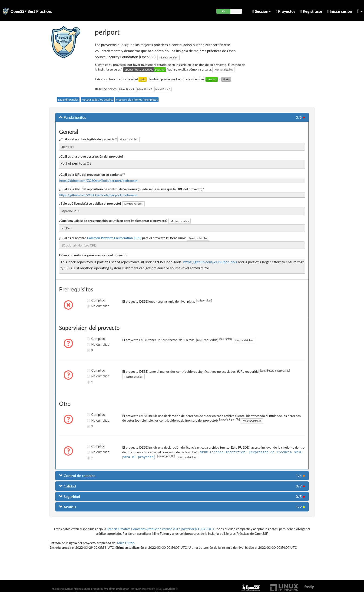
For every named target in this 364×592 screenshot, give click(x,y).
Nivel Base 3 (163, 89)
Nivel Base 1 (127, 89)
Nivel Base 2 (145, 89)
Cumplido (92, 300)
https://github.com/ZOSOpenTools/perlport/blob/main (98, 181)
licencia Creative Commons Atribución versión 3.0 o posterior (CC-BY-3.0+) (160, 529)
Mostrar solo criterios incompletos (137, 100)
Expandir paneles (68, 100)
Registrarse (311, 11)
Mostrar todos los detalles (97, 100)
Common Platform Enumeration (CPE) (114, 238)
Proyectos (286, 11)
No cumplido (92, 306)
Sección (261, 11)
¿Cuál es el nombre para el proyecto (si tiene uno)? (123, 238)
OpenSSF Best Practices (31, 11)
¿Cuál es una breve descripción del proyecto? (91, 156)
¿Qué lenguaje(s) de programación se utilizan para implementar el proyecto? (113, 221)
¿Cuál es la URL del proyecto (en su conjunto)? (92, 174)
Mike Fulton (126, 543)
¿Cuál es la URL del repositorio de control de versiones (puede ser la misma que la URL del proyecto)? (131, 189)
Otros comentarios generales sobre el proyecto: (93, 255)
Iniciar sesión (340, 11)
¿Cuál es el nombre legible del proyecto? (88, 139)
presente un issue (152, 589)
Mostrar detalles (169, 57)
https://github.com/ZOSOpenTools (210, 262)
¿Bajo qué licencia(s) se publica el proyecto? (90, 203)
